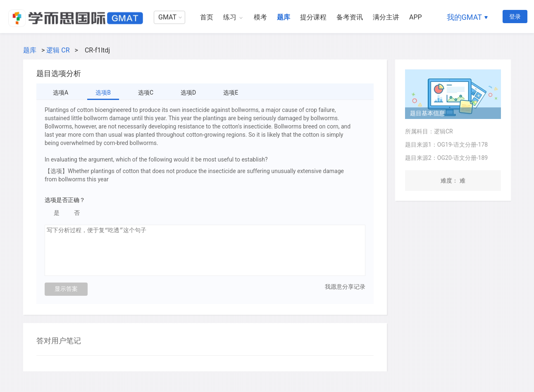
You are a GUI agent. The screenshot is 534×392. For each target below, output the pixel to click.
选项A (61, 93)
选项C (146, 93)
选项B (103, 93)
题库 (284, 17)
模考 (260, 17)
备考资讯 (350, 17)
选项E (231, 93)
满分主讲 (386, 17)
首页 (207, 17)
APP (416, 17)
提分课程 (313, 17)
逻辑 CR (58, 50)
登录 (515, 17)
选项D (188, 93)
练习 (230, 17)
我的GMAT (464, 17)
